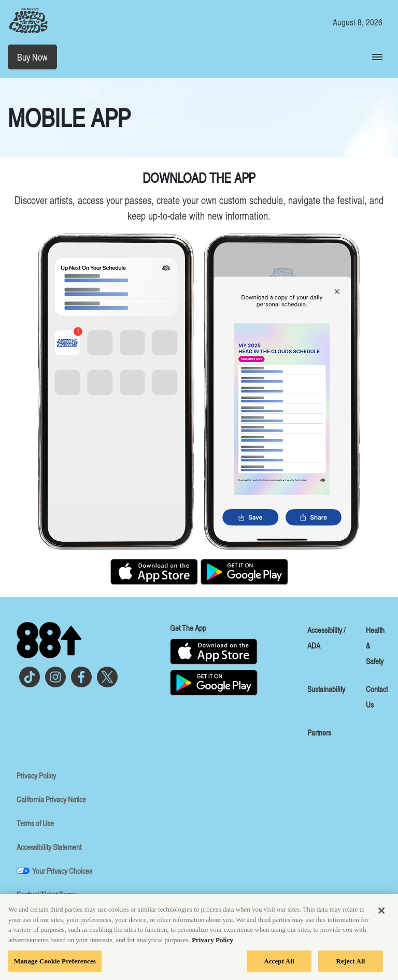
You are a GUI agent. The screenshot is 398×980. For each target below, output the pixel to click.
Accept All (279, 964)
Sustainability (326, 689)
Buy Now (32, 57)
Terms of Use (35, 823)
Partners (319, 732)
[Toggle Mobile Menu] (377, 57)
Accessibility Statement (49, 847)
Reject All (351, 964)
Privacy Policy (36, 775)
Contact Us (377, 697)
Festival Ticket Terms (47, 895)
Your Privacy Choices (62, 871)
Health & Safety (375, 645)
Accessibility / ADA (326, 638)
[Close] (381, 914)
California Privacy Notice (51, 799)
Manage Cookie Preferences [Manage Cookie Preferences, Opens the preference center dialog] (55, 964)
